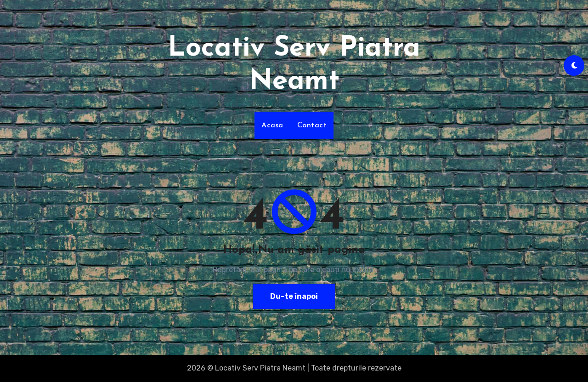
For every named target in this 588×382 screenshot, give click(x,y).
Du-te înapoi (294, 296)
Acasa (272, 125)
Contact (312, 125)
